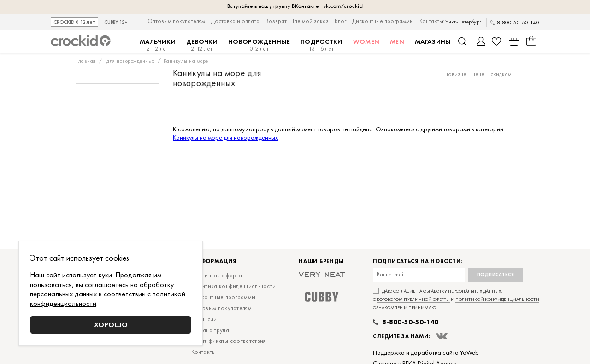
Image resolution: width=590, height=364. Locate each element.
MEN (397, 41)
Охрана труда (210, 330)
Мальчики (158, 45)
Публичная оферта (217, 275)
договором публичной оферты (413, 299)
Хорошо (111, 325)
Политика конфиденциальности (233, 286)
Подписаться (496, 274)
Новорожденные (259, 45)
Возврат (276, 21)
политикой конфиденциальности (497, 299)
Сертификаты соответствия (228, 341)
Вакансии (204, 319)
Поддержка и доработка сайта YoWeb (426, 352)
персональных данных (475, 291)
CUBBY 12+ (116, 22)
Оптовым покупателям (176, 21)
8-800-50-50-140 (518, 23)
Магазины (433, 41)
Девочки (202, 45)
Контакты (431, 21)
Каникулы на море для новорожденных (225, 137)
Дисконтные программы (383, 21)
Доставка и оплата (235, 21)
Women (366, 41)
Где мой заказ (311, 21)
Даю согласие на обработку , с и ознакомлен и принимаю (456, 299)
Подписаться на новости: (418, 261)
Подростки (322, 45)
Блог (340, 21)
